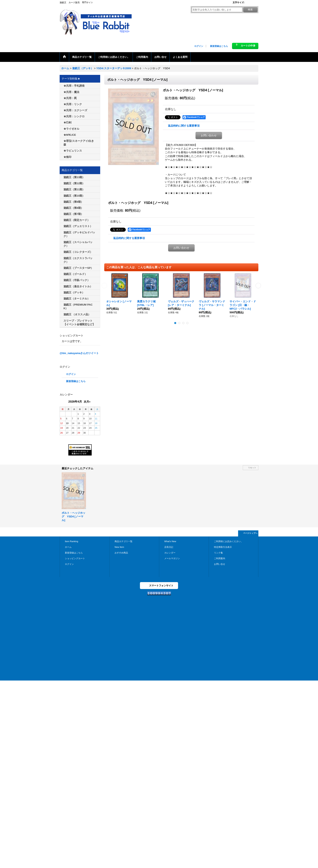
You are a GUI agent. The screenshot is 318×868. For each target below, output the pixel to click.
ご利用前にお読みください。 (228, 541)
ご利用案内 (220, 558)
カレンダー (170, 553)
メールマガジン (172, 558)
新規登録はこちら (219, 46)
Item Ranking (71, 541)
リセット (252, 468)
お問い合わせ (209, 135)
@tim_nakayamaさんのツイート (79, 353)
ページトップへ (250, 533)
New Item (119, 547)
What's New (170, 541)
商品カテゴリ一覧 (124, 541)
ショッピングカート (75, 558)
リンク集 (218, 553)
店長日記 (169, 547)
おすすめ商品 (121, 553)
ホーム (68, 547)
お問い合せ (220, 564)
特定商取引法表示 (223, 547)
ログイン (199, 46)
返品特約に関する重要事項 (184, 126)
